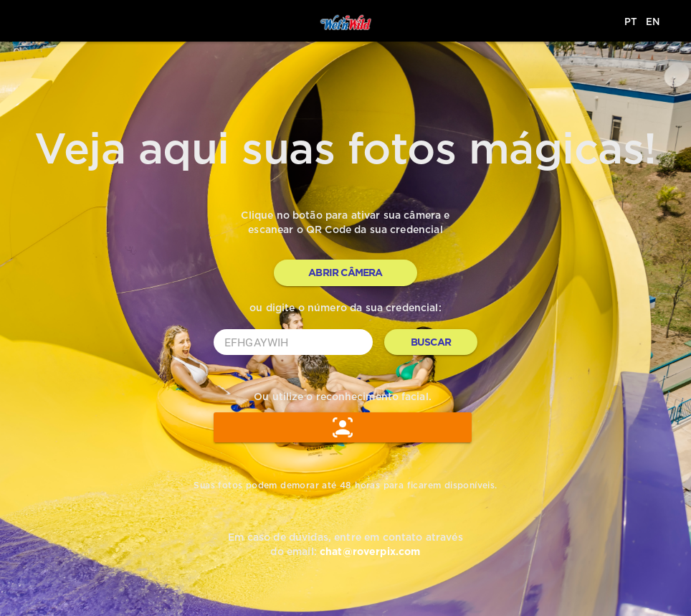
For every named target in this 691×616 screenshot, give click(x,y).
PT (631, 22)
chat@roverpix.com (370, 551)
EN (653, 22)
